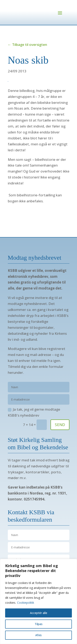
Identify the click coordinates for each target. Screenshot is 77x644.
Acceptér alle (39, 613)
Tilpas (39, 624)
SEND (60, 425)
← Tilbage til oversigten (27, 45)
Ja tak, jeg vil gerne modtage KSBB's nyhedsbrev (34, 412)
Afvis (38, 635)
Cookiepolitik (26, 603)
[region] (38, 601)
